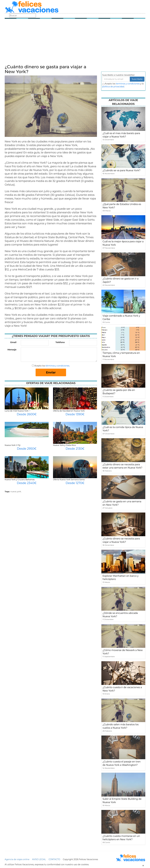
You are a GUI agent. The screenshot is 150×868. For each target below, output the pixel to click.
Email (13, 342)
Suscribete (137, 79)
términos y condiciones (57, 366)
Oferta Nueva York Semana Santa (69, 479)
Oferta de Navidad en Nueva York (69, 411)
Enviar (51, 372)
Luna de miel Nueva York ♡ (18, 411)
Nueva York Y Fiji (13, 445)
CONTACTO (54, 859)
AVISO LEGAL (39, 859)
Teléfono (60, 342)
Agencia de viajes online (17, 859)
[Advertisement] (75, 42)
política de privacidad (113, 87)
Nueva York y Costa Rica (64, 445)
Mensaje (12, 350)
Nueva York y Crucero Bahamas (20, 479)
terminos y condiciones (128, 84)
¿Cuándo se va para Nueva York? (121, 170)
